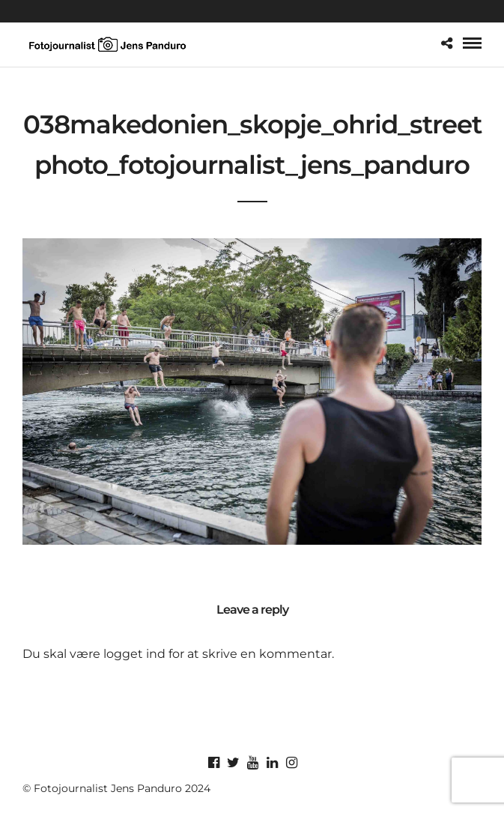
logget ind (134, 654)
